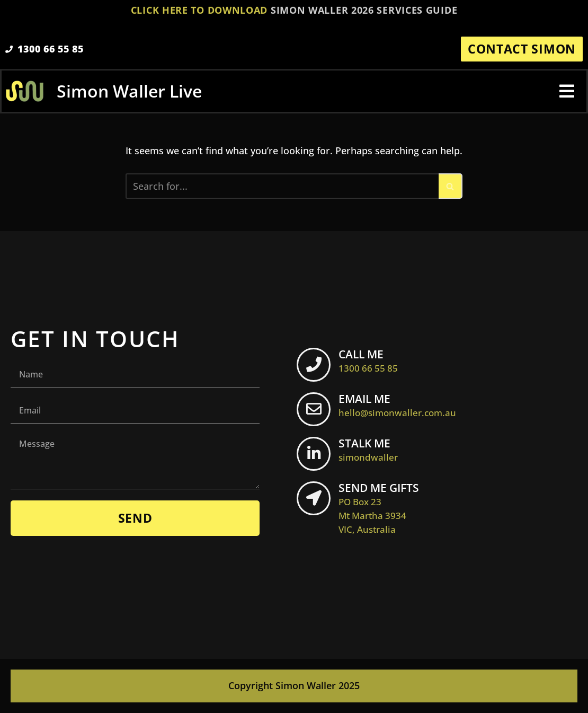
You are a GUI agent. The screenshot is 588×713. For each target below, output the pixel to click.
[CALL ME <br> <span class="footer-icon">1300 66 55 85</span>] (314, 365)
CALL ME (368, 360)
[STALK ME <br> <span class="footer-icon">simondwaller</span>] (314, 454)
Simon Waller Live (129, 91)
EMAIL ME (397, 405)
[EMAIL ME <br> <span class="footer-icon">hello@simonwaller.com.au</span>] (314, 409)
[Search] (282, 186)
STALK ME (368, 450)
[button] (567, 91)
